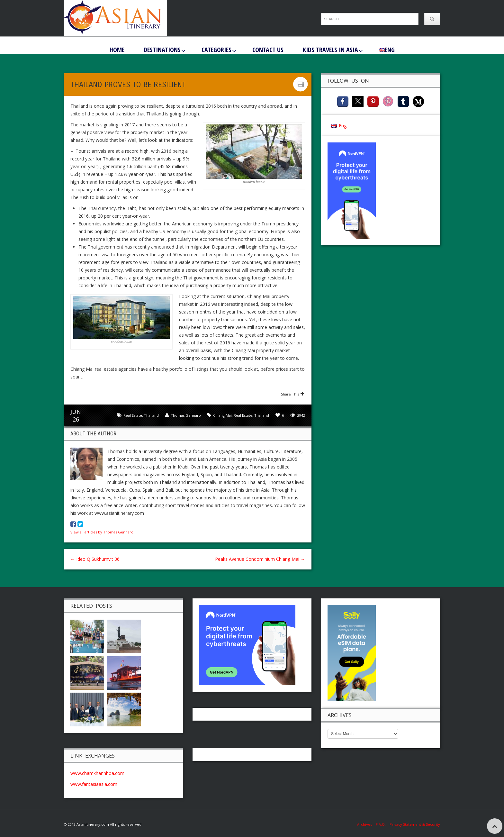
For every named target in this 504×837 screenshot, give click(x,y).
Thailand (262, 415)
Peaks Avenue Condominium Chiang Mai (260, 559)
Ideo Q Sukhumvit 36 (95, 559)
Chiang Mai (222, 415)
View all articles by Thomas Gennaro (102, 532)
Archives (366, 797)
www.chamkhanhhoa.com (355, 733)
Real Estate (243, 415)
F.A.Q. (381, 797)
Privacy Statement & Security (415, 797)
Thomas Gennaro (186, 415)
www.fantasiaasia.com (351, 744)
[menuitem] (387, 50)
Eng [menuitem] (343, 126)
